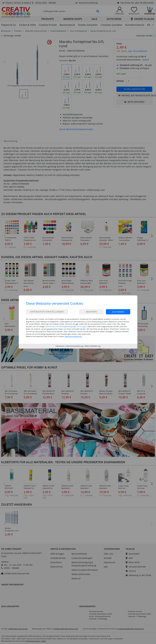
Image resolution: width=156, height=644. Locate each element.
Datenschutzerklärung (74, 346)
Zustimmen (118, 312)
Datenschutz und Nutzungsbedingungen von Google (66, 326)
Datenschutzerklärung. (73, 336)
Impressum (60, 346)
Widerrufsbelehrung (93, 346)
